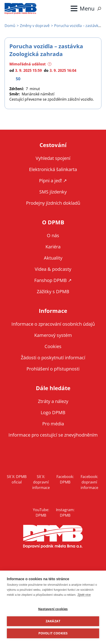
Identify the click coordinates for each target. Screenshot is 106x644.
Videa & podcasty (53, 269)
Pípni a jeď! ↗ (53, 181)
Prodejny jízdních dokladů (53, 203)
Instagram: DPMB (65, 513)
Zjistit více (84, 595)
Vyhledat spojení (53, 158)
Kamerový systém (53, 335)
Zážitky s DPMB (53, 291)
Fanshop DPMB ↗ (53, 280)
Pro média (53, 424)
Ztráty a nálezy (53, 401)
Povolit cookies (53, 633)
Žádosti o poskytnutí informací (53, 358)
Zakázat (53, 621)
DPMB (53, 537)
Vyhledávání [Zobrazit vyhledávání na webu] (99, 9)
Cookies (53, 346)
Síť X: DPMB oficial (17, 479)
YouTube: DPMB (41, 513)
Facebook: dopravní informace (89, 482)
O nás (53, 235)
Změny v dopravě (35, 26)
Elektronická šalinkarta (53, 169)
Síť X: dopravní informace (41, 482)
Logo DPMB (53, 412)
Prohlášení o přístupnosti (53, 369)
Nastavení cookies (53, 609)
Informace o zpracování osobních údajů (53, 324)
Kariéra (53, 247)
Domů (10, 26)
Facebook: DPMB (65, 479)
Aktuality (53, 258)
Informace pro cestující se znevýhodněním (53, 435)
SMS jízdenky (53, 192)
